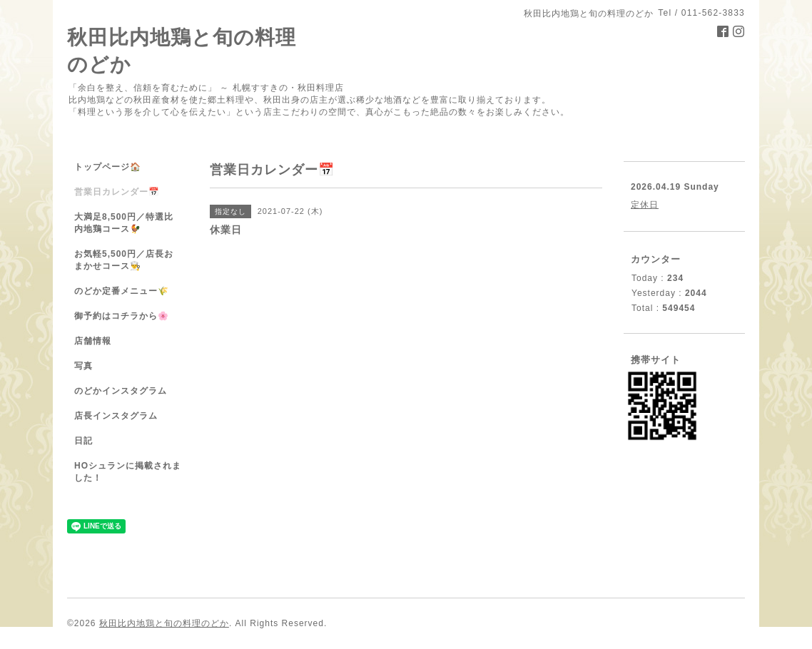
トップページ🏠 (108, 167)
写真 (83, 366)
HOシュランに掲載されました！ (128, 472)
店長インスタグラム (116, 416)
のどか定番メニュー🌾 (122, 291)
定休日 (645, 205)
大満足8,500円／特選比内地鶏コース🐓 (124, 223)
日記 (83, 441)
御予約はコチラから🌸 (122, 316)
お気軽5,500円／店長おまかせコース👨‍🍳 (124, 260)
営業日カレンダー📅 (117, 192)
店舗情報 (93, 341)
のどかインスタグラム (121, 391)
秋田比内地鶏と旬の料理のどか (164, 623)
